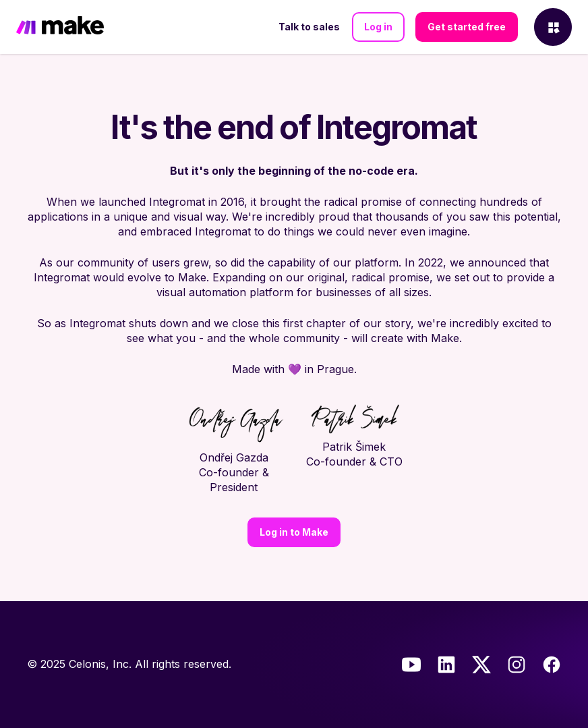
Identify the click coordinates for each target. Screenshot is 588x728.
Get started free (467, 27)
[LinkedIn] (446, 665)
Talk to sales (309, 27)
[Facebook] (552, 665)
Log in (378, 27)
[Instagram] (517, 665)
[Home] (60, 27)
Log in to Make (294, 532)
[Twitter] (481, 665)
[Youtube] (411, 665)
